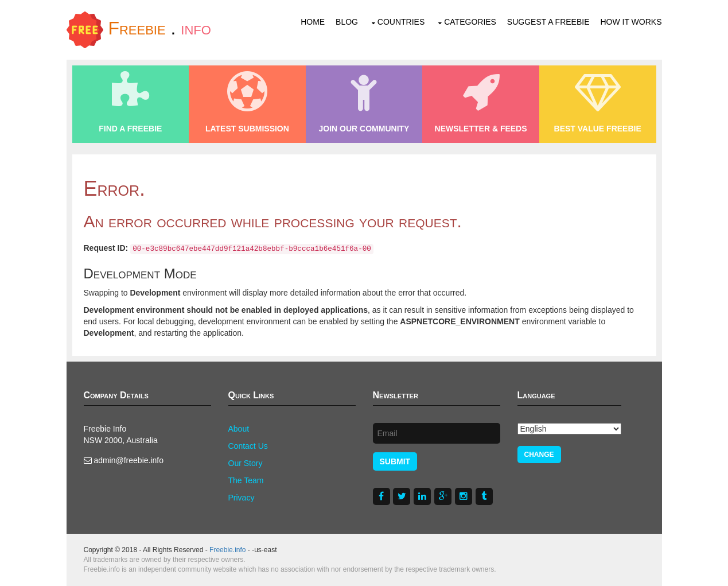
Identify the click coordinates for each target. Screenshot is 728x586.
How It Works (631, 22)
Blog (347, 22)
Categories (470, 22)
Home (313, 22)
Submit (395, 461)
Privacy (242, 498)
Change (539, 455)
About (239, 429)
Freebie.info (227, 550)
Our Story (246, 463)
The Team (246, 480)
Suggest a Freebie (548, 22)
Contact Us (248, 446)
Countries (401, 22)
